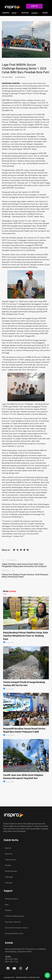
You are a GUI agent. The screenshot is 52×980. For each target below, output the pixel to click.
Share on (6, 550)
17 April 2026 (8, 643)
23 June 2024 (7, 77)
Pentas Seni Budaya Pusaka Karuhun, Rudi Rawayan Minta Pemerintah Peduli (25, 576)
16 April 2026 (8, 689)
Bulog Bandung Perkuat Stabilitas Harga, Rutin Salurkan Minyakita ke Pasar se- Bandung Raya (26, 636)
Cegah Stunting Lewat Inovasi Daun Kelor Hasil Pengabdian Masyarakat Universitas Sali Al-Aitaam (24, 565)
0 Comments (20, 77)
